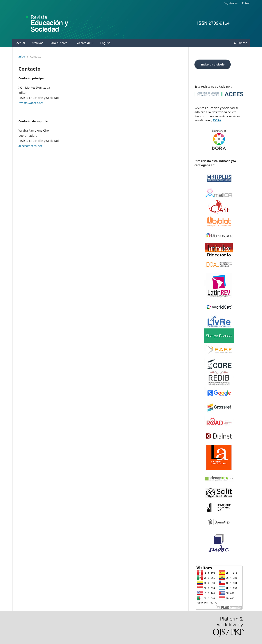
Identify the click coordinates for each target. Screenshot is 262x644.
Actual (21, 43)
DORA (217, 120)
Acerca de (84, 43)
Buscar (240, 43)
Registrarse (231, 3)
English (105, 43)
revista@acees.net (31, 103)
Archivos (37, 43)
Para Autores (59, 43)
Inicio (22, 56)
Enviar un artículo (213, 64)
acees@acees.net (30, 146)
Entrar (246, 3)
